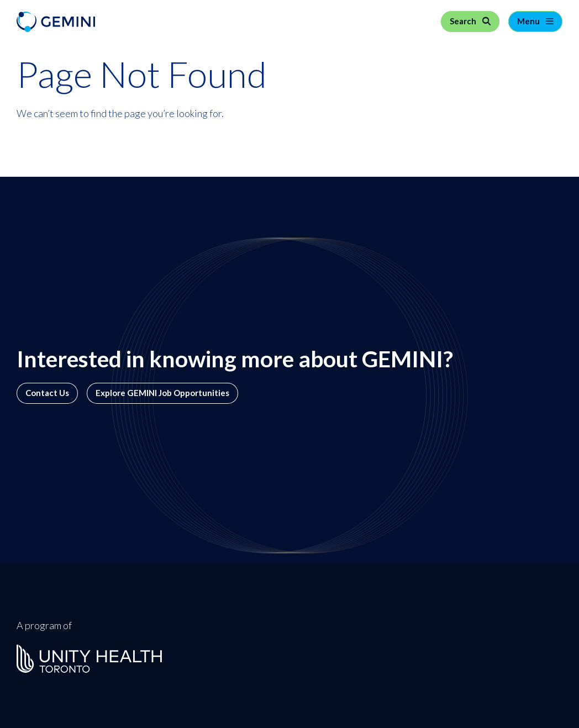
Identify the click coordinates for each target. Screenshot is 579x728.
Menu (529, 21)
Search (464, 21)
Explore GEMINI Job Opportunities (162, 393)
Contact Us (47, 393)
